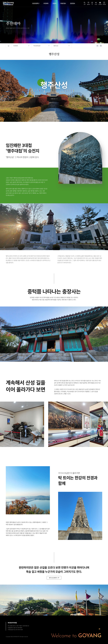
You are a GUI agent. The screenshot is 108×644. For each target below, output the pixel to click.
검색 (85, 4)
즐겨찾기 (89, 4)
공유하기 (97, 46)
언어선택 (100, 4)
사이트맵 (104, 4)
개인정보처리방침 (12, 623)
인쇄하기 (101, 46)
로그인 (96, 4)
